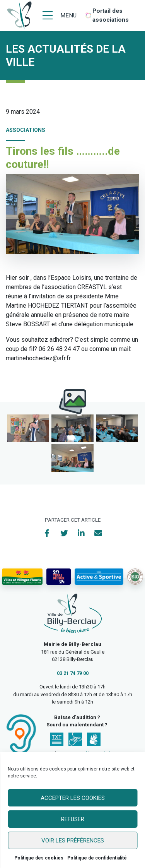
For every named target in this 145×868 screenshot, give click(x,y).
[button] (28, 428)
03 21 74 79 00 (73, 673)
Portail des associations (111, 15)
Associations (26, 130)
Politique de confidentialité (97, 858)
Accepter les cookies (73, 798)
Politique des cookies (39, 858)
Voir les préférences (73, 841)
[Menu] (60, 15)
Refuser (73, 819)
